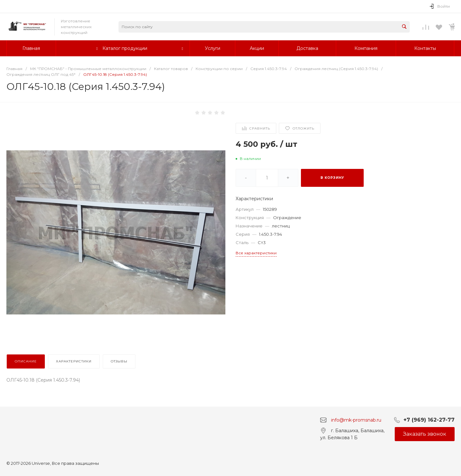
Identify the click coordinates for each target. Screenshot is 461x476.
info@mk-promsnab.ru (356, 420)
